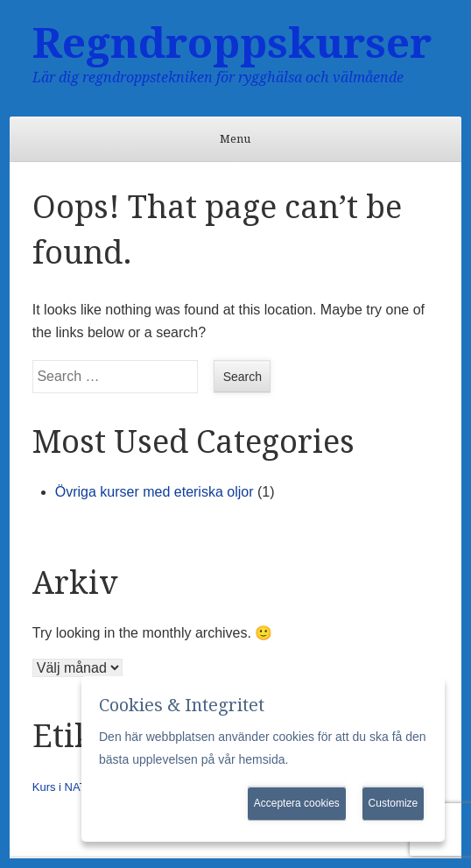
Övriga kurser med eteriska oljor (155, 492)
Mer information (334, 759)
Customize (394, 803)
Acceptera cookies (297, 803)
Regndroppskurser (232, 43)
